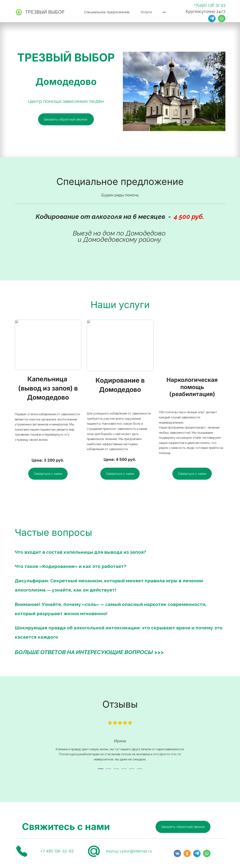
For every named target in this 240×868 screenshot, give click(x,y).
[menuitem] (107, 12)
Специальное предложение (107, 12)
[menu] (120, 12)
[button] (164, 12)
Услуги (146, 12)
